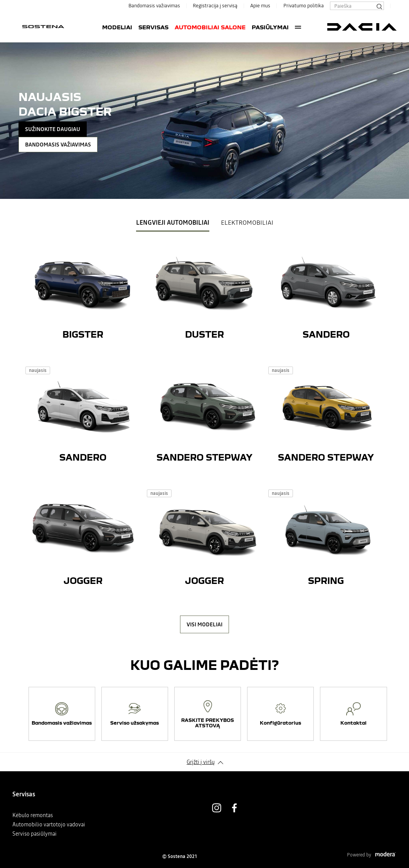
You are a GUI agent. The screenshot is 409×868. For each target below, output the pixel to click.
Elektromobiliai (247, 222)
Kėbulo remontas (33, 815)
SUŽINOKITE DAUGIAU (53, 129)
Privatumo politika (304, 6)
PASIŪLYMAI (270, 27)
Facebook (234, 808)
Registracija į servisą (215, 6)
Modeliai (117, 27)
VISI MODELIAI (204, 624)
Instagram (217, 808)
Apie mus (260, 6)
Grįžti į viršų (201, 762)
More (298, 27)
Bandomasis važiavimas (154, 6)
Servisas (153, 27)
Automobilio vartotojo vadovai (49, 824)
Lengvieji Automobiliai (173, 222)
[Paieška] (379, 6)
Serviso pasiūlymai (35, 834)
